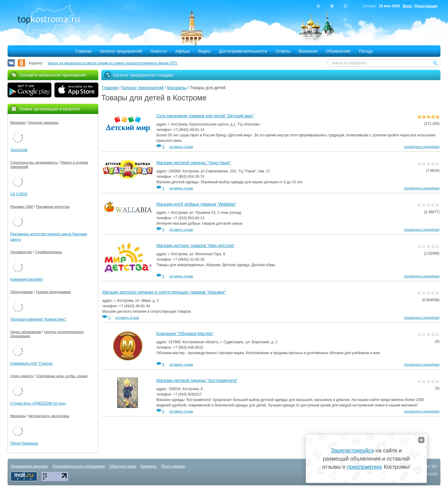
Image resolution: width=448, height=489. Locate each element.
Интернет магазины (44, 122)
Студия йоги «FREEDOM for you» (38, 403)
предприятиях (365, 467)
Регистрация (426, 6)
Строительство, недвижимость (34, 162)
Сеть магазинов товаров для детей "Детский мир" (205, 116)
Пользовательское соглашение (79, 466)
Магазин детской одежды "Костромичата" (197, 380)
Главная (83, 51)
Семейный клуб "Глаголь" (32, 363)
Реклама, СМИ (22, 207)
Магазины (177, 88)
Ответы (283, 51)
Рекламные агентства (53, 207)
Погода (366, 51)
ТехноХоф (19, 150)
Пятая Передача (24, 443)
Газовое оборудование (54, 292)
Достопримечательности (243, 51)
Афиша (182, 51)
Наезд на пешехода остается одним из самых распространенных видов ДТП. (113, 63)
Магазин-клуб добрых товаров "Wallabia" (196, 204)
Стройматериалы (49, 252)
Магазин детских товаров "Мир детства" (196, 246)
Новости (159, 51)
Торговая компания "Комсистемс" (38, 319)
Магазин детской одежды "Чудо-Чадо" (194, 163)
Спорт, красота (22, 376)
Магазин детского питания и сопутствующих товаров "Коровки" (164, 292)
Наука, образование (26, 332)
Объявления (338, 51)
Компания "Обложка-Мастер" (185, 334)
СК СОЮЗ (19, 194)
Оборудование (22, 292)
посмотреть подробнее (422, 147)
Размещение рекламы (29, 466)
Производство (21, 252)
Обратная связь (123, 466)
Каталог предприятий (121, 51)
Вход (407, 6)
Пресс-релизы (173, 466)
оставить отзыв (181, 147)
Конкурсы (149, 466)
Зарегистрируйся (352, 451)
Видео (204, 51)
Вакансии (308, 51)
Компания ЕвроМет (27, 279)
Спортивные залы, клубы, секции (62, 376)
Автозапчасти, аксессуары (49, 416)
